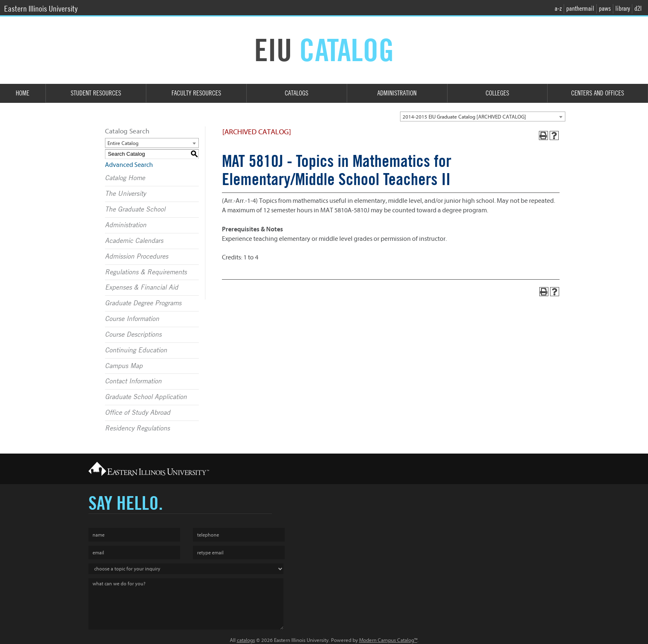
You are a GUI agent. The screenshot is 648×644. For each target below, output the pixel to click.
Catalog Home (125, 178)
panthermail (580, 8)
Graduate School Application (146, 397)
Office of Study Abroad (138, 413)
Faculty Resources (196, 93)
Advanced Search (129, 165)
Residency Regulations (137, 428)
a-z (558, 8)
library (623, 8)
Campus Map (124, 366)
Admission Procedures (137, 257)
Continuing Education (136, 350)
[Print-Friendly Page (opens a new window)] (543, 135)
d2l (638, 8)
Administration (397, 93)
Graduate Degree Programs (143, 303)
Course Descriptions (133, 335)
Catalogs (297, 93)
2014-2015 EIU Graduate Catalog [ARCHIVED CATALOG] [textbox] (464, 117)
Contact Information (133, 381)
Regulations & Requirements (146, 272)
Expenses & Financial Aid (142, 288)
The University (125, 194)
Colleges (497, 93)
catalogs (246, 640)
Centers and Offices (598, 93)
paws (605, 8)
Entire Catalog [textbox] (123, 143)
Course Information (132, 319)
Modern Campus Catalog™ (388, 640)
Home (23, 93)
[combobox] (483, 116)
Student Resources (96, 93)
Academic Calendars (134, 241)
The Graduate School (135, 209)
